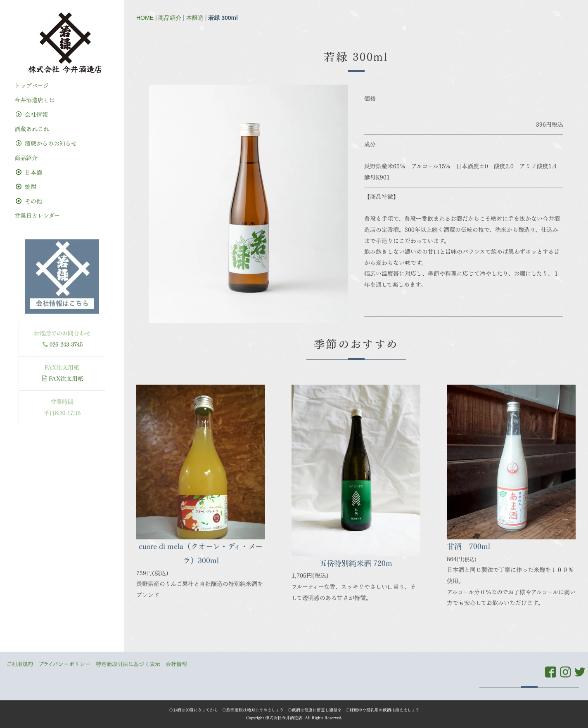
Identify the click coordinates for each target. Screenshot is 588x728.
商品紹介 (170, 18)
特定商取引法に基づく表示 (128, 664)
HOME (145, 18)
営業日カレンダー (37, 216)
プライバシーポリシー (64, 664)
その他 (29, 201)
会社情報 (32, 115)
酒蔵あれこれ (32, 129)
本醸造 (195, 18)
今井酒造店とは (35, 100)
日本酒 (29, 172)
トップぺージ (32, 86)
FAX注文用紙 (63, 379)
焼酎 (26, 187)
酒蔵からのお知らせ (46, 143)
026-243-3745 (66, 344)
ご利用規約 (20, 664)
